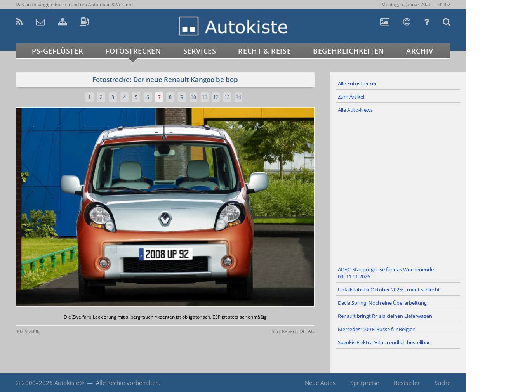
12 (216, 97)
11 (205, 97)
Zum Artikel (351, 97)
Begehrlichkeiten (349, 51)
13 (227, 97)
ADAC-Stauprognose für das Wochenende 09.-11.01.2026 (386, 273)
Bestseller (407, 383)
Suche (442, 383)
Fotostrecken (133, 51)
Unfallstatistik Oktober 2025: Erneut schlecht (389, 290)
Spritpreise (365, 383)
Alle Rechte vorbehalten (127, 383)
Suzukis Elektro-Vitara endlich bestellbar (384, 342)
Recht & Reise (264, 51)
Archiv (420, 51)
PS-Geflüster (57, 51)
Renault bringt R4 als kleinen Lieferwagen (385, 316)
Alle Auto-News (355, 110)
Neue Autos (320, 383)
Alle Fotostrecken (358, 83)
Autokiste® (69, 383)
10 (193, 97)
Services (200, 51)
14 (238, 97)
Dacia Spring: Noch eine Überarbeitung (382, 303)
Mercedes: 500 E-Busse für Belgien (377, 329)
